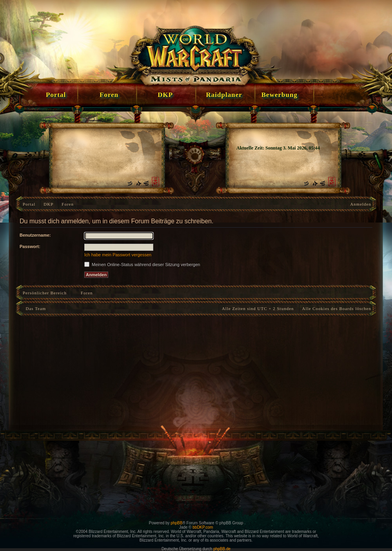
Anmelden (361, 204)
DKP (48, 204)
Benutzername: (35, 235)
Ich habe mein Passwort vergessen (118, 255)
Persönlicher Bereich (45, 293)
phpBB (176, 523)
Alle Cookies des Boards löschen (337, 308)
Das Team (34, 308)
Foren (68, 204)
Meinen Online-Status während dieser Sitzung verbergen (142, 265)
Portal (29, 204)
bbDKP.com (203, 527)
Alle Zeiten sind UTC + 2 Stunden (258, 308)
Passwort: (30, 246)
